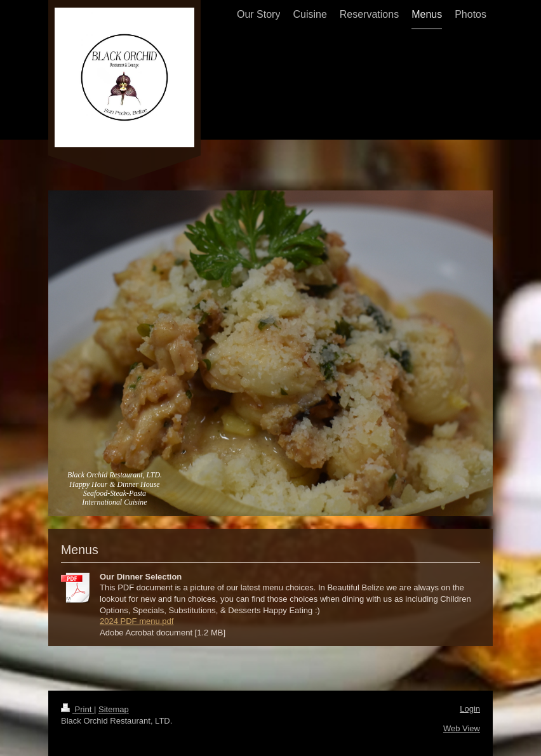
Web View (462, 728)
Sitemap (114, 709)
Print (77, 709)
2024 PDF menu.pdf (137, 621)
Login (470, 709)
